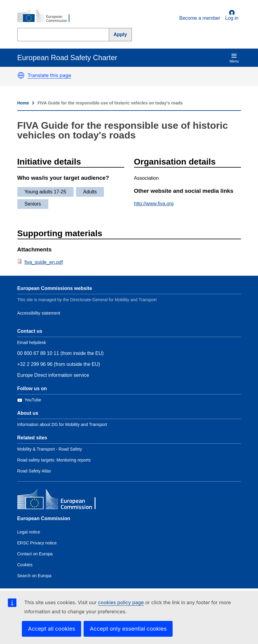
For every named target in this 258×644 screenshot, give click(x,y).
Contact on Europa (35, 554)
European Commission (44, 518)
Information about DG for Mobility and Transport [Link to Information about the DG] (62, 424)
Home (23, 103)
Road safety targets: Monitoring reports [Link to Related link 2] (54, 460)
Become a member (200, 18)
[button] (21, 75)
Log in (232, 15)
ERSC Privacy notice (37, 543)
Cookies (25, 565)
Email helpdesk (32, 342)
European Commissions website (55, 288)
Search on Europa (34, 576)
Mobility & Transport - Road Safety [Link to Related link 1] (50, 449)
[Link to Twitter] (29, 400)
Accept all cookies (52, 629)
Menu (234, 58)
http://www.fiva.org (154, 204)
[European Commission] (47, 16)
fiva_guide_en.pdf (44, 262)
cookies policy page (121, 602)
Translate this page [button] (50, 75)
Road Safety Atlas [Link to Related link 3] (34, 471)
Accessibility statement (39, 313)
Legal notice (29, 532)
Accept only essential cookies (128, 629)
